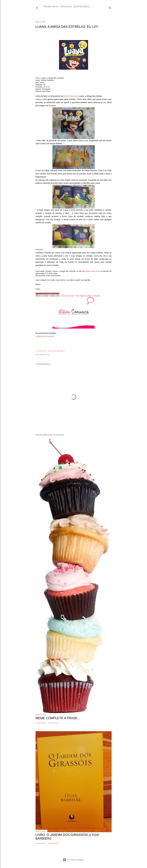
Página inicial (51, 7)
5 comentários (53, 843)
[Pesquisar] (110, 7)
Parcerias (66, 7)
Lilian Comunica (67, 296)
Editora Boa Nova (71, 96)
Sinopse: (39, 250)
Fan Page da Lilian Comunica (88, 296)
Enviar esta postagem (56, 351)
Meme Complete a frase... (58, 718)
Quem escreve (81, 7)
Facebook (50, 336)
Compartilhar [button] (41, 351)
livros (47, 355)
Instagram (40, 336)
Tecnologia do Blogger (73, 860)
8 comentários (54, 723)
